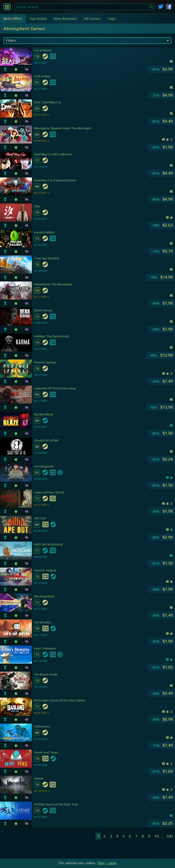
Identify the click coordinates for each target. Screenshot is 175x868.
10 (157, 836)
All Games (92, 19)
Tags (112, 19)
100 (169, 836)
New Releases (65, 19)
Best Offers (13, 19)
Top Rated (38, 19)
